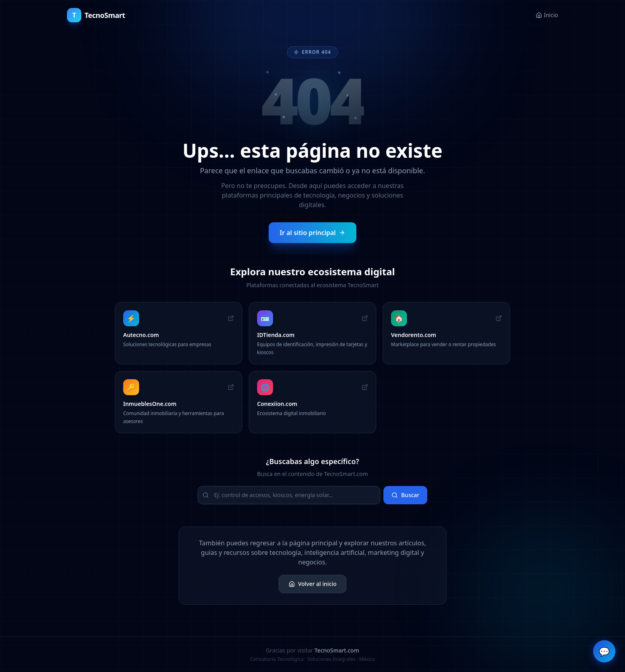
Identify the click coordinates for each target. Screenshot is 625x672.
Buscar (405, 495)
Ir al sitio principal (313, 233)
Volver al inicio (313, 584)
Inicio (547, 15)
